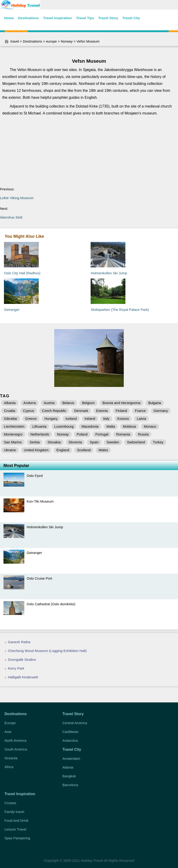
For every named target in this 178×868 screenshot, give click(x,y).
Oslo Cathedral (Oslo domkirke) (51, 604)
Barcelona (70, 785)
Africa (9, 767)
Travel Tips (85, 18)
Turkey (158, 442)
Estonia (102, 411)
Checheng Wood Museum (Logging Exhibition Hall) (47, 651)
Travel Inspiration (57, 18)
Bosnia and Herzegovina (121, 403)
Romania (123, 434)
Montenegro (13, 434)
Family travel (14, 812)
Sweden (113, 442)
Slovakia (54, 442)
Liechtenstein (14, 426)
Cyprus (29, 411)
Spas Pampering (17, 838)
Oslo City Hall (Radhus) (22, 273)
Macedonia (90, 426)
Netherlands (40, 434)
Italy (106, 419)
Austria (49, 403)
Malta (111, 426)
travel (15, 41)
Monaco (150, 426)
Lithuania (39, 426)
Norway (67, 41)
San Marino (13, 442)
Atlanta (68, 767)
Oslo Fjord (35, 476)
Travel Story (108, 18)
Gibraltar (11, 419)
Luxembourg (64, 426)
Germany (161, 411)
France (140, 411)
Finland (121, 411)
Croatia (10, 411)
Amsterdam (71, 758)
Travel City (131, 18)
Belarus (68, 403)
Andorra (30, 403)
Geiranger (12, 310)
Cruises (10, 803)
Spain (94, 442)
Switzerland (136, 442)
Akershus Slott (11, 217)
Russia (143, 434)
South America (16, 749)
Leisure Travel (15, 829)
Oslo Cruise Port (39, 578)
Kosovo (123, 419)
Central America (75, 723)
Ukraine (10, 450)
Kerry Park (16, 668)
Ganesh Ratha (19, 642)
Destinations (29, 18)
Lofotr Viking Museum (17, 198)
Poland (82, 434)
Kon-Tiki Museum (40, 501)
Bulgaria (155, 403)
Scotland (84, 450)
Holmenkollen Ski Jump (109, 273)
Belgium (88, 403)
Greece (31, 419)
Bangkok (69, 776)
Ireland (90, 419)
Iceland (71, 419)
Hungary (51, 419)
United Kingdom (36, 450)
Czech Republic (54, 411)
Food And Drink (16, 820)
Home (9, 18)
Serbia (35, 442)
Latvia (141, 419)
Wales (103, 450)
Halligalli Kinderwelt (23, 677)
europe (51, 41)
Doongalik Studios (22, 659)
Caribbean (70, 732)
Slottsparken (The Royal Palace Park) (120, 310)
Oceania (11, 758)
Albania (10, 403)
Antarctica (70, 740)
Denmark (81, 411)
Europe (10, 723)
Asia (8, 732)
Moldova (129, 426)
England (63, 450)
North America (15, 740)
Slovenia (75, 442)
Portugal (102, 434)
